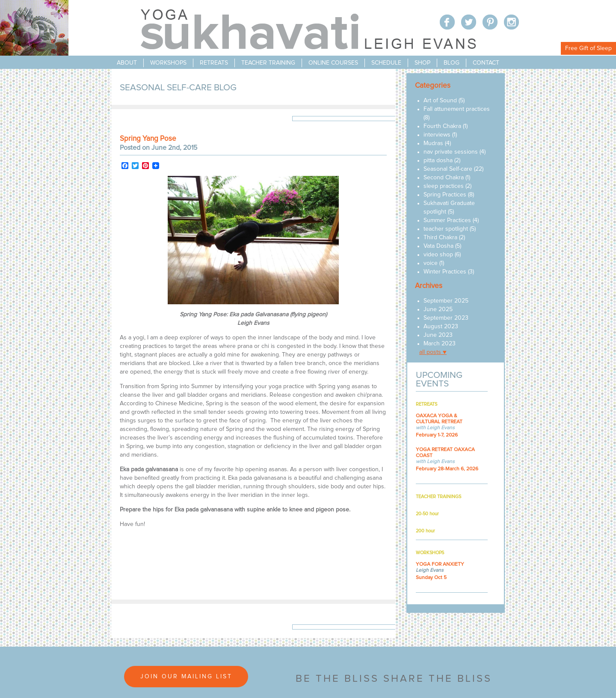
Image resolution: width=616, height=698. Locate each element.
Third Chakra (440, 238)
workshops (168, 63)
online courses (333, 63)
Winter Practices (445, 272)
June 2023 (438, 335)
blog (452, 63)
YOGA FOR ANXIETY (440, 564)
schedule (386, 63)
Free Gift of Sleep (588, 48)
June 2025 (438, 309)
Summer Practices (447, 220)
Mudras (433, 143)
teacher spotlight (446, 229)
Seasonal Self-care (448, 169)
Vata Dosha (438, 246)
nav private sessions (451, 152)
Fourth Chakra (442, 126)
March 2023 (440, 344)
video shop (438, 255)
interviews (437, 135)
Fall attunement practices (457, 109)
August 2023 (441, 327)
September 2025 (446, 301)
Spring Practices (445, 195)
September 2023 (446, 318)
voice (431, 263)
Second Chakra (444, 178)
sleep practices (444, 186)
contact (486, 63)
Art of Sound (440, 101)
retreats (214, 63)
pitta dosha (438, 160)
